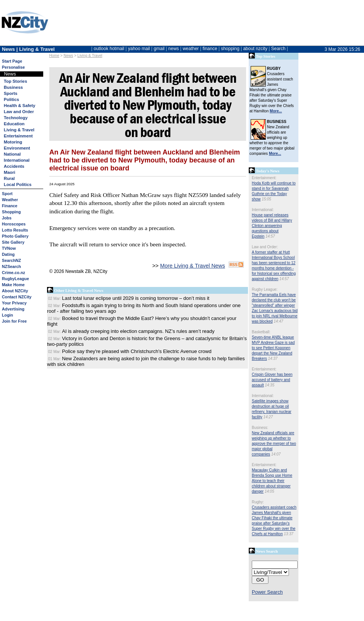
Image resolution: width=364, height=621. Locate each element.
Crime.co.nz (13, 273)
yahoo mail (139, 49)
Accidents (14, 166)
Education (14, 124)
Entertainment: (264, 178)
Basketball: (261, 332)
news (174, 49)
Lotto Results (15, 230)
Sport (7, 194)
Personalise (13, 67)
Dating (8, 254)
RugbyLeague (15, 279)
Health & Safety (20, 106)
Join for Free (14, 321)
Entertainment (18, 136)
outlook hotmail (109, 49)
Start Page (12, 61)
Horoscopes (14, 224)
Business (13, 87)
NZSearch (11, 266)
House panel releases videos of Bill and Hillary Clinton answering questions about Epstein (272, 226)
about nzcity (255, 49)
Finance (10, 206)
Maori (9, 172)
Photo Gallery (15, 236)
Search (278, 49)
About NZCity (15, 291)
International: (263, 210)
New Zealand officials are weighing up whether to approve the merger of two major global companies (274, 444)
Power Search (267, 592)
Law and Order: (265, 247)
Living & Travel (90, 56)
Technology (16, 118)
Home (54, 56)
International (17, 160)
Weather (10, 200)
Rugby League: (265, 289)
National (12, 154)
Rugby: (258, 502)
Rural (9, 178)
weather (191, 49)
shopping (230, 49)
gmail (159, 49)
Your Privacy (14, 303)
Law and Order (19, 112)
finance (210, 49)
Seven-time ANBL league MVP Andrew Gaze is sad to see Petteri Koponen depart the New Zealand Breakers (273, 348)
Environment (17, 148)
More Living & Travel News (192, 266)
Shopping (11, 212)
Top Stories (15, 81)
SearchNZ (11, 260)
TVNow (9, 248)
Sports (11, 93)
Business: (260, 428)
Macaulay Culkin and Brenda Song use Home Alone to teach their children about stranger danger (272, 481)
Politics (11, 99)
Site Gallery (13, 242)
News (68, 56)
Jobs (7, 218)
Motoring (13, 142)
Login (7, 315)
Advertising (13, 309)
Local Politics (18, 184)
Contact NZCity (17, 297)
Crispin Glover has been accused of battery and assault (272, 380)
